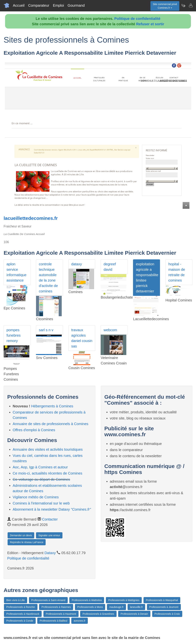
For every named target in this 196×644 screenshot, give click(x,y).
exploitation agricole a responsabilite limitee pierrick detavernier (147, 278)
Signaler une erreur (49, 535)
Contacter (50, 519)
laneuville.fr (136, 607)
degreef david (110, 267)
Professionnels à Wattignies (124, 600)
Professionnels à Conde (20, 621)
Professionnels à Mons (90, 607)
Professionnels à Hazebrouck (23, 614)
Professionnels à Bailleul (53, 621)
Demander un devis (21, 535)
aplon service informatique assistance (16, 272)
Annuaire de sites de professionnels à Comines (50, 424)
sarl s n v (46, 330)
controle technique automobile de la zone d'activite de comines (48, 278)
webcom (110, 330)
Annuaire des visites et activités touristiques (48, 449)
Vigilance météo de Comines (36, 497)
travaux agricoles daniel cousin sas (82, 338)
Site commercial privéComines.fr (165, 6)
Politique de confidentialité (137, 19)
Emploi (58, 5)
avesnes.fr (80, 621)
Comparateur (39, 5)
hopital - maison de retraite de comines (177, 272)
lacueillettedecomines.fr (31, 218)
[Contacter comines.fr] (191, 5)
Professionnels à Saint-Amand (48, 600)
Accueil (19, 5)
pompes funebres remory (14, 335)
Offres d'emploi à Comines (34, 430)
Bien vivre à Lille (16, 600)
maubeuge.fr (116, 607)
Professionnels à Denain (134, 614)
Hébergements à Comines (52, 406)
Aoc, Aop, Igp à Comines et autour (40, 467)
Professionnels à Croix (167, 614)
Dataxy (50, 553)
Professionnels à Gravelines (98, 614)
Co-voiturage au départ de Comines (41, 479)
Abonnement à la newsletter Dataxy (52, 509)
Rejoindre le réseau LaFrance (27, 542)
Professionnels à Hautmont (61, 614)
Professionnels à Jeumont (164, 607)
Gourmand (76, 5)
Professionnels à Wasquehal (162, 600)
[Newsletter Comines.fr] (183, 5)
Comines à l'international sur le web (41, 503)
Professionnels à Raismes (56, 607)
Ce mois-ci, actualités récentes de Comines (48, 473)
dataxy (77, 264)
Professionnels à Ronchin (21, 607)
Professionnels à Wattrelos (87, 600)
